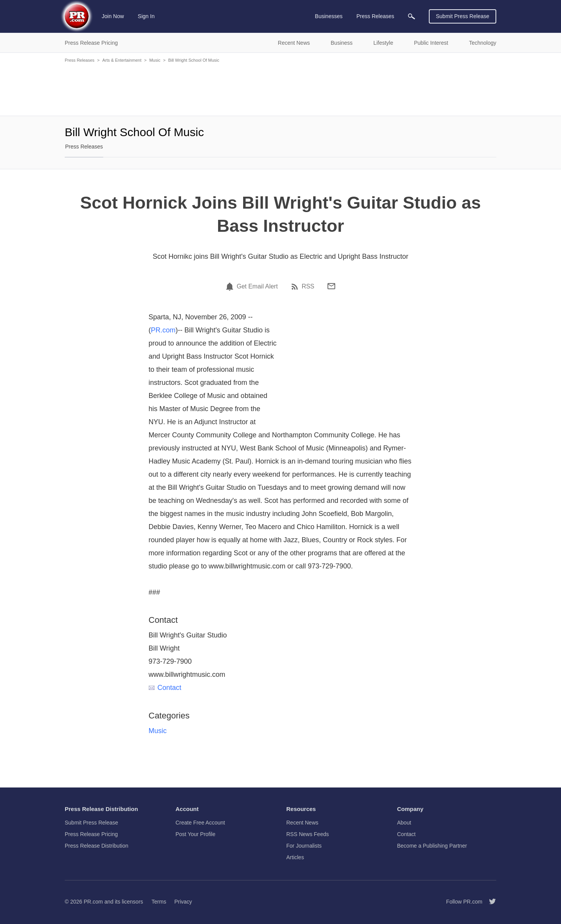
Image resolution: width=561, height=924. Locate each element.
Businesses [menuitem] (329, 16)
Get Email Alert (257, 287)
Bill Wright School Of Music (194, 60)
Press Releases (80, 60)
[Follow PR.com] (489, 902)
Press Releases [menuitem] (375, 16)
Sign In (146, 16)
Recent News (302, 823)
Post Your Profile (196, 834)
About (404, 823)
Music (155, 60)
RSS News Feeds (307, 834)
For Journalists (304, 846)
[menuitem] (412, 16)
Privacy (183, 902)
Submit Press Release (463, 16)
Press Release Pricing (91, 834)
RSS (308, 287)
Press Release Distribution (97, 846)
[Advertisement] (280, 89)
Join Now (113, 16)
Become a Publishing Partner (432, 846)
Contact (165, 688)
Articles (295, 857)
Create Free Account (200, 823)
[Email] (331, 286)
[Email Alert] (231, 287)
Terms (159, 902)
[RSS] (296, 287)
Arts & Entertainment (122, 60)
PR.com (163, 330)
